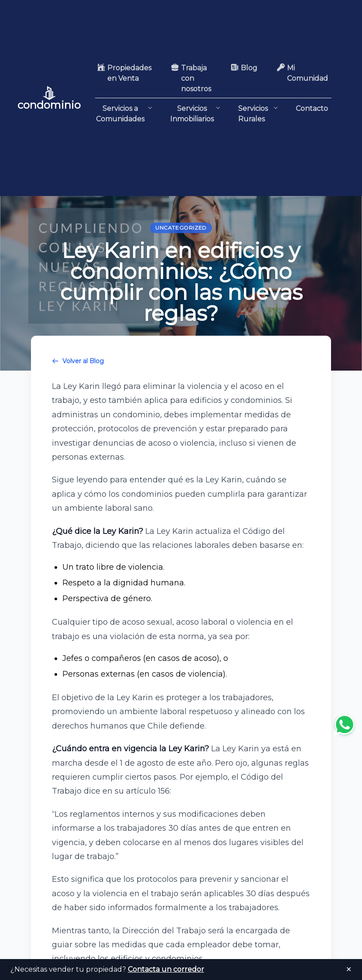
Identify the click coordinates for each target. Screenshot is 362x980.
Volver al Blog (78, 361)
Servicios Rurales (258, 114)
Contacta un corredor (166, 969)
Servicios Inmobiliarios (195, 113)
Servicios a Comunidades (124, 113)
